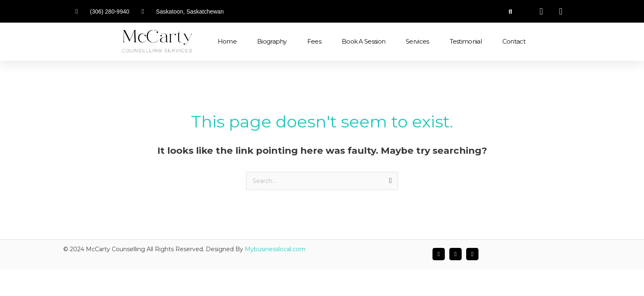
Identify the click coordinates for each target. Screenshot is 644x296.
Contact (514, 41)
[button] (510, 11)
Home (227, 41)
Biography (272, 41)
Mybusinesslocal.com (275, 250)
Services (417, 41)
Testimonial (466, 41)
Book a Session (363, 41)
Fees (314, 41)
